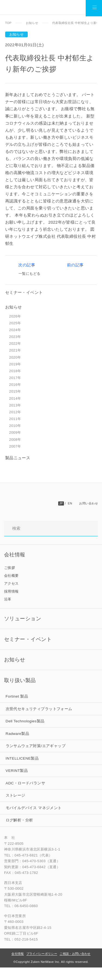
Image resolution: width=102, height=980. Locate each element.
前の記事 (74, 266)
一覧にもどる (29, 275)
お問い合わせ (89, 505)
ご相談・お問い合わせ (75, 966)
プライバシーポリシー (42, 966)
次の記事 (28, 266)
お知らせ (32, 23)
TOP (8, 23)
